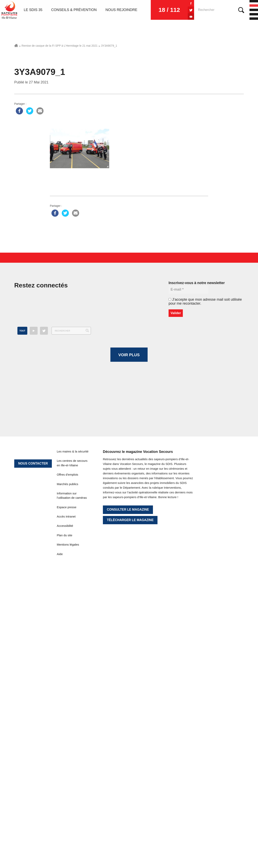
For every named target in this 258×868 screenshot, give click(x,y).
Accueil (16, 45)
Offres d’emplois (67, 711)
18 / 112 (169, 10)
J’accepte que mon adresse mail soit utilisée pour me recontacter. (205, 301)
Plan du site (64, 771)
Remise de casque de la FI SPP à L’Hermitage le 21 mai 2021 (60, 46)
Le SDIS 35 (33, 10)
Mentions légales (68, 781)
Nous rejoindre (121, 10)
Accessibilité (65, 762)
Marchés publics (67, 720)
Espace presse (67, 743)
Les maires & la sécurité (73, 688)
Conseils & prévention (74, 10)
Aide (60, 790)
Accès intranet (66, 753)
